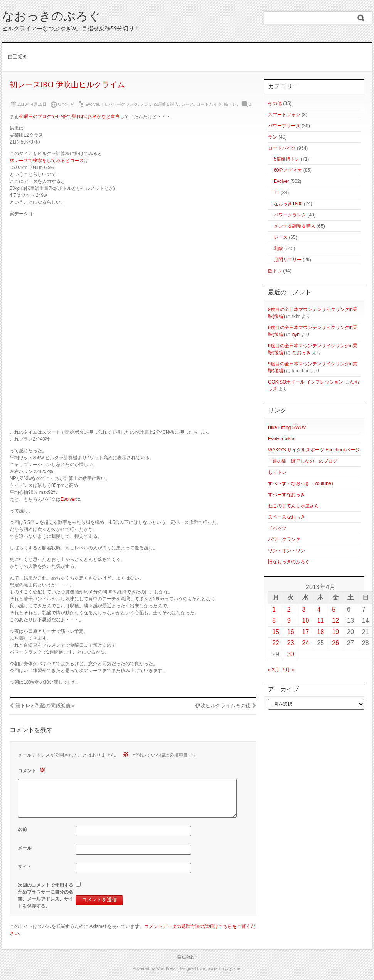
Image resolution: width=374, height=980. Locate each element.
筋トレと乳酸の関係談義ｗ (45, 706)
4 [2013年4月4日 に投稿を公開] (319, 609)
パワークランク (123, 104)
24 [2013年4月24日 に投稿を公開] (306, 643)
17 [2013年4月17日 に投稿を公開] (306, 632)
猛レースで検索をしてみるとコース (47, 161)
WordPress (166, 969)
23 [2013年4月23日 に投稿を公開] (291, 643)
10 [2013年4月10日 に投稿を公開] (306, 621)
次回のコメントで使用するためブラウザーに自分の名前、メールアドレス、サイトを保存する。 (45, 896)
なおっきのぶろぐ (51, 17)
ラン (273, 137)
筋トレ (230, 104)
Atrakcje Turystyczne (222, 969)
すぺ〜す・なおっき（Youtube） (302, 483)
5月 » (289, 670)
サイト (25, 867)
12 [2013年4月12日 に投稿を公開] (335, 621)
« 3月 (274, 670)
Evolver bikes (282, 439)
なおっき (302, 353)
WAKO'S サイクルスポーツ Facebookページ (314, 450)
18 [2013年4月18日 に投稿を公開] (320, 632)
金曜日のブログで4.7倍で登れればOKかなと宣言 (69, 117)
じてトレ (277, 472)
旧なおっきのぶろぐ (289, 562)
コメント (33, 770)
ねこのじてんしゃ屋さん (293, 506)
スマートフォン (284, 115)
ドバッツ (277, 528)
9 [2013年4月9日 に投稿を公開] (289, 621)
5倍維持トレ (287, 159)
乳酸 (278, 248)
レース (188, 104)
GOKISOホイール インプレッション (306, 382)
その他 (275, 103)
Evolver (92, 104)
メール (25, 848)
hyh (296, 335)
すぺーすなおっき (286, 495)
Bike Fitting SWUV (287, 427)
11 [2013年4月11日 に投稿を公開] (320, 621)
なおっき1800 (288, 204)
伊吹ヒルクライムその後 (223, 706)
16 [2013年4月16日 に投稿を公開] (291, 632)
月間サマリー (288, 260)
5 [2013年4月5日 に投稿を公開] (334, 609)
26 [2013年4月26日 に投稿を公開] (335, 643)
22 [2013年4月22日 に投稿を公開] (276, 643)
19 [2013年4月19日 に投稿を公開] (335, 632)
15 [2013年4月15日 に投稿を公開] (276, 632)
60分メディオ (288, 170)
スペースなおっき (286, 517)
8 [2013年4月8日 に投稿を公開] (274, 621)
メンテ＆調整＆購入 (159, 104)
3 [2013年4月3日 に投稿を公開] (304, 609)
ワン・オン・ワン (286, 551)
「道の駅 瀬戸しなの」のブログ (303, 461)
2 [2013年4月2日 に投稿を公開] (289, 609)
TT (104, 104)
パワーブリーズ (284, 126)
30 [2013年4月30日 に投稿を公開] (291, 654)
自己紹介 (18, 57)
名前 (22, 830)
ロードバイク (209, 104)
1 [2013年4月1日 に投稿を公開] (274, 609)
